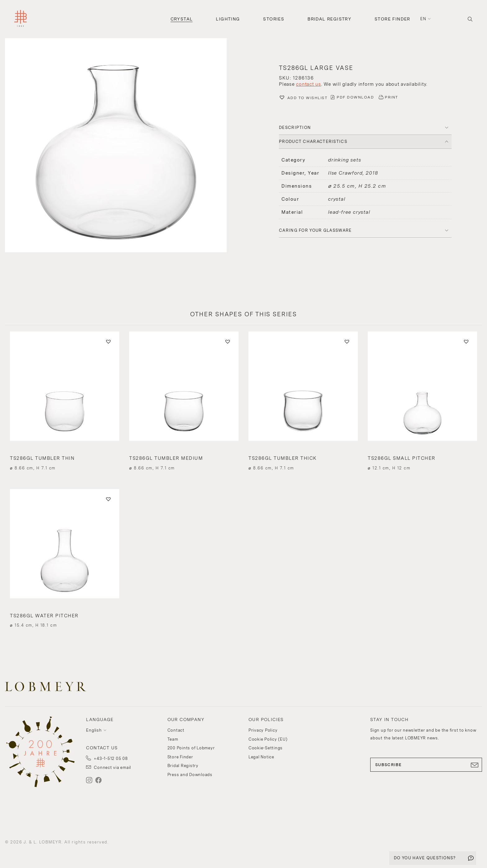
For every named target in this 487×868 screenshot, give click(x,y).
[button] (122, 146)
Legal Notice (261, 757)
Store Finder (392, 19)
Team (173, 739)
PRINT (391, 97)
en (423, 19)
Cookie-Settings (266, 748)
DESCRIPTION (295, 128)
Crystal (182, 19)
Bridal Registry (329, 19)
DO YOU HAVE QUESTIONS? (425, 858)
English (94, 730)
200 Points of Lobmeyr (191, 748)
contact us (309, 84)
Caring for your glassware (315, 230)
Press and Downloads (190, 775)
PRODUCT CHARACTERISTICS (313, 142)
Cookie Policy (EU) (268, 739)
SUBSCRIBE (426, 765)
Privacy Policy (263, 730)
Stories (274, 19)
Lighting (228, 19)
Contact (176, 730)
